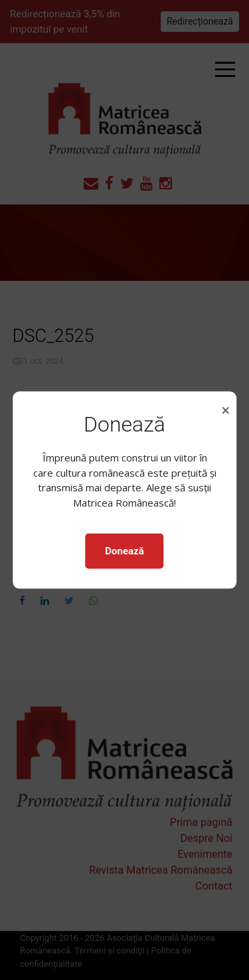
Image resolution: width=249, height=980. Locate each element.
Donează (124, 551)
